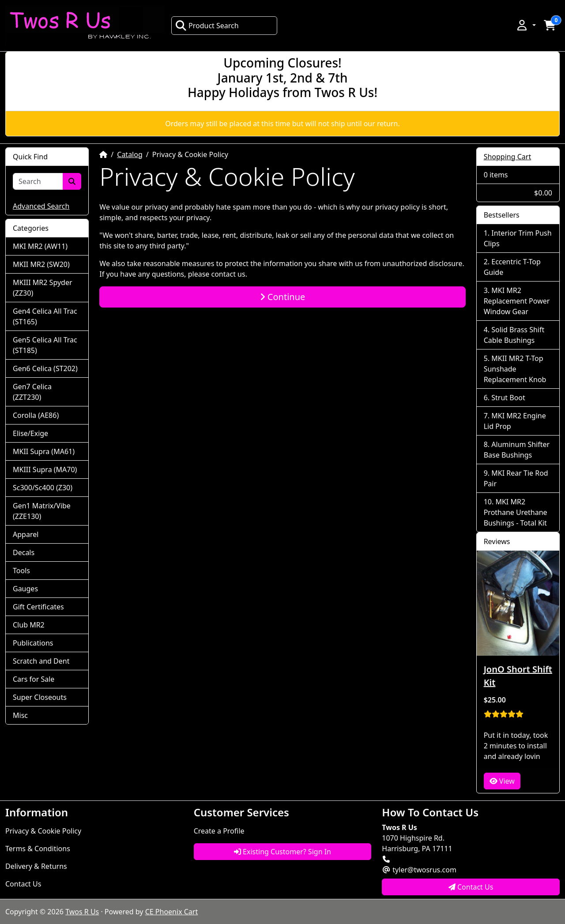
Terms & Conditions (38, 849)
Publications (33, 643)
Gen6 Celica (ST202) (45, 368)
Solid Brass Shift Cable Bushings (514, 335)
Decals (24, 552)
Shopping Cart (508, 157)
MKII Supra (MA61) (44, 451)
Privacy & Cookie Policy (43, 831)
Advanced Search (41, 206)
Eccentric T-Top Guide (512, 267)
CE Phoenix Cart (172, 912)
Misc (20, 715)
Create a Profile (219, 831)
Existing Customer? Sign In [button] (282, 852)
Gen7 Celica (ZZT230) (32, 392)
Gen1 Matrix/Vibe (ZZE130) (42, 511)
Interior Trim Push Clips (518, 238)
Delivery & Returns (36, 866)
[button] (526, 25)
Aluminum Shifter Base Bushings (517, 450)
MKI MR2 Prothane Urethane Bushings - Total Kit (516, 512)
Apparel (26, 534)
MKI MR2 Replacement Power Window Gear (517, 301)
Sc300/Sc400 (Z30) (43, 488)
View (502, 781)
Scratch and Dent (41, 661)
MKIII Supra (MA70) (45, 470)
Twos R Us (82, 912)
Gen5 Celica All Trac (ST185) (45, 345)
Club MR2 (29, 625)
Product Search (207, 26)
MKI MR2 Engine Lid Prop (515, 421)
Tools (21, 571)
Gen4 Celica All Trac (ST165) (45, 316)
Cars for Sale (34, 679)
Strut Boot (508, 398)
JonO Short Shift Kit (518, 676)
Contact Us (23, 884)
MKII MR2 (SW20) (41, 264)
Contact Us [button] (471, 887)
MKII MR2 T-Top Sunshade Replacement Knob (515, 369)
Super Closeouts (40, 697)
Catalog (130, 154)
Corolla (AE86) (36, 415)
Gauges (25, 589)
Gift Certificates (38, 607)
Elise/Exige (30, 433)
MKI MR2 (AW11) (40, 246)
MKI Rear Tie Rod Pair (516, 478)
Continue (283, 297)
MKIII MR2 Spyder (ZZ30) (43, 288)
